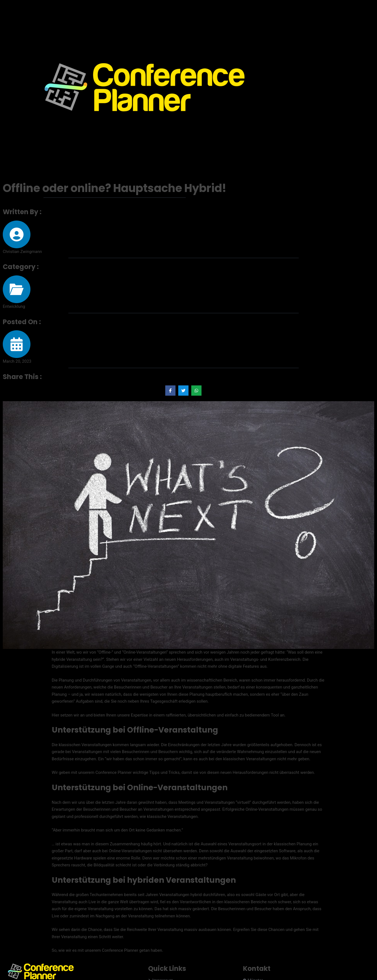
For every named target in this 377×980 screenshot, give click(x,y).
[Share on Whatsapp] (196, 391)
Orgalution (61, 953)
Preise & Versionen (331, 10)
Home (301, 10)
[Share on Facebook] (170, 391)
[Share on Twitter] (183, 391)
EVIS (39, 953)
